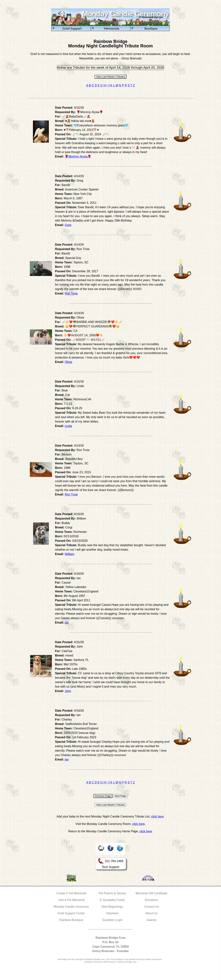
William (70, 554)
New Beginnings (112, 907)
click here (157, 816)
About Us (152, 913)
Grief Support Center (71, 913)
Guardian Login (112, 920)
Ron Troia (71, 293)
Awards (151, 920)
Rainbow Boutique (71, 920)
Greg (68, 225)
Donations (151, 900)
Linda (68, 426)
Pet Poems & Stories (112, 893)
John (68, 691)
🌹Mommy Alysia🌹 (78, 156)
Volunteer (112, 913)
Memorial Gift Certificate (152, 893)
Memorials (106, 28)
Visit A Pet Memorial (71, 900)
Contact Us (151, 907)
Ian (67, 623)
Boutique (144, 28)
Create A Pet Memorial (71, 893)
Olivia (68, 362)
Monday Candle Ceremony (71, 907)
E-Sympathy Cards (112, 900)
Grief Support (67, 28)
